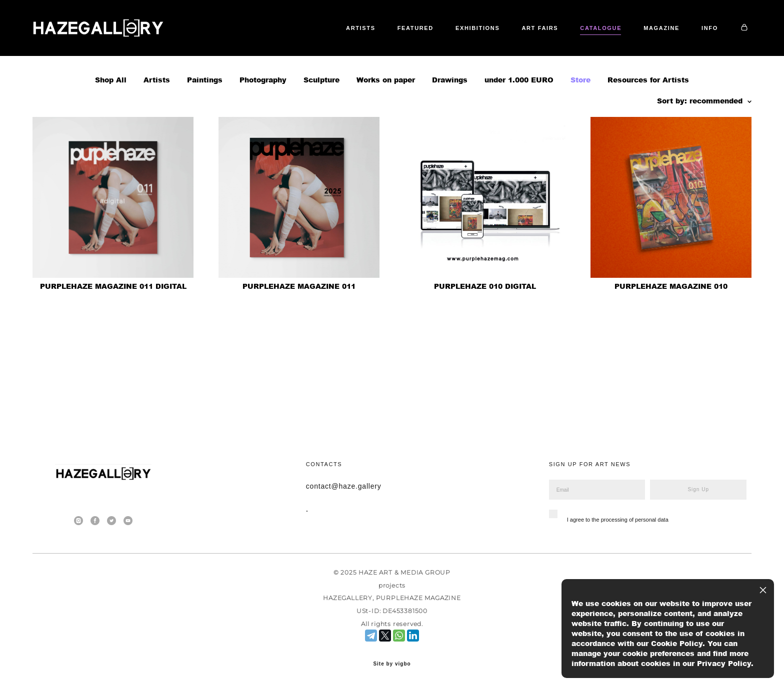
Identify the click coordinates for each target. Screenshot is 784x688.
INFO (710, 48)
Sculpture (321, 120)
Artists (157, 120)
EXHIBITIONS (477, 48)
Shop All (111, 120)
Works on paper (386, 120)
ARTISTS (361, 48)
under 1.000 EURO (519, 120)
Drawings (450, 120)
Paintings (205, 120)
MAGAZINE (661, 48)
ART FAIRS (540, 48)
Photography (263, 120)
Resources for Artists (648, 120)
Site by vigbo (392, 665)
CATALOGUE (601, 48)
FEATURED (415, 48)
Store (580, 120)
